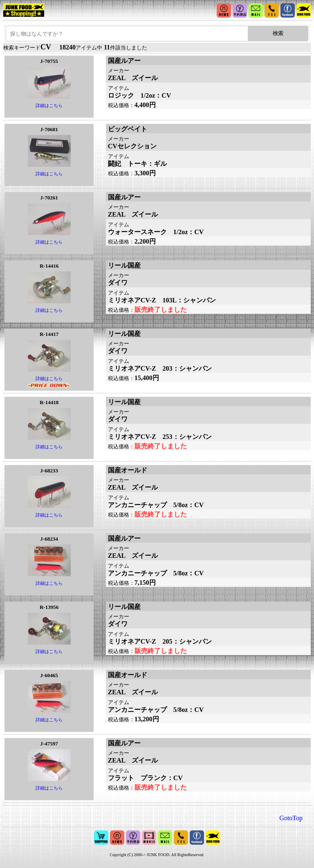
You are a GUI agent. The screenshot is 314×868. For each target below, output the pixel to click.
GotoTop (291, 818)
